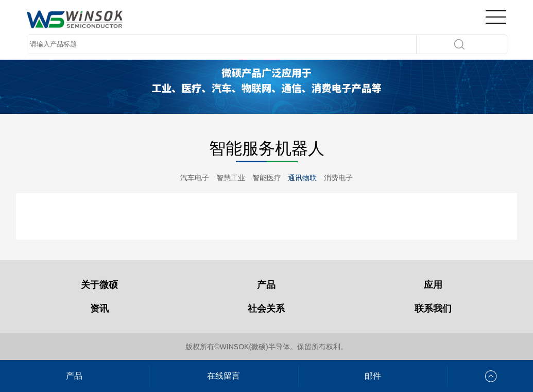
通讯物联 (302, 178)
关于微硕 (99, 285)
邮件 (373, 376)
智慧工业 (231, 178)
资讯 (99, 309)
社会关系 (266, 309)
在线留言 (223, 376)
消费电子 (338, 178)
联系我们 (433, 309)
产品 (266, 285)
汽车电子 (195, 178)
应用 (433, 285)
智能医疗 (267, 178)
